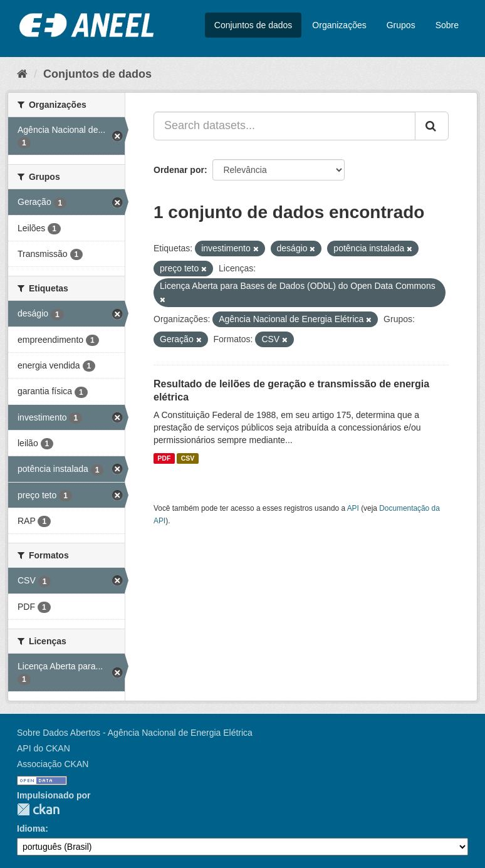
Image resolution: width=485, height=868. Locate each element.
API (353, 508)
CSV (188, 458)
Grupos (401, 25)
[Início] (22, 74)
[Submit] (432, 126)
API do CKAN (44, 748)
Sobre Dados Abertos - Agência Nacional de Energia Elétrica (135, 733)
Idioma (31, 829)
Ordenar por (179, 170)
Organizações (339, 25)
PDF (164, 458)
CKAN (38, 809)
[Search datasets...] (284, 126)
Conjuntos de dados (253, 25)
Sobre (447, 25)
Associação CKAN (53, 764)
